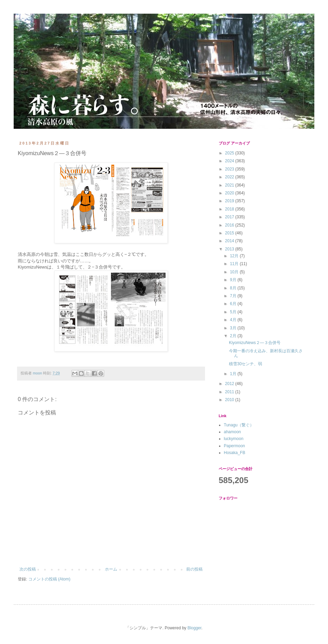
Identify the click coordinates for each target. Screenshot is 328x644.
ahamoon (232, 432)
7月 (234, 296)
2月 (234, 336)
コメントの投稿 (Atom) (49, 579)
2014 (230, 241)
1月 (234, 374)
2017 (230, 217)
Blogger (195, 628)
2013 (230, 249)
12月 (235, 256)
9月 (234, 280)
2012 (230, 384)
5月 (234, 312)
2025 (230, 153)
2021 (230, 185)
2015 (230, 233)
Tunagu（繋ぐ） (239, 425)
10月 (235, 272)
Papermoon (234, 446)
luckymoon (234, 439)
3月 (234, 328)
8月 (234, 288)
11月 (235, 264)
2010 (230, 400)
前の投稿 (194, 569)
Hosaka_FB (235, 453)
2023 (230, 169)
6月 (234, 304)
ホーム (111, 569)
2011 (230, 392)
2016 (230, 225)
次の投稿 (28, 569)
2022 (230, 177)
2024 (230, 161)
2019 (230, 201)
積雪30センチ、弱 (245, 364)
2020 (230, 193)
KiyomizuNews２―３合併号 (255, 343)
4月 (234, 320)
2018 (230, 209)
